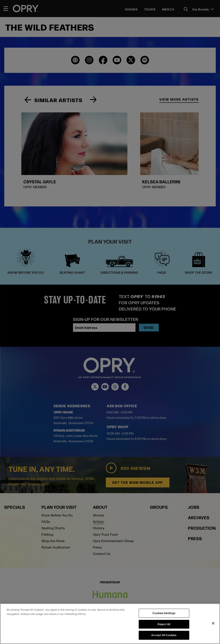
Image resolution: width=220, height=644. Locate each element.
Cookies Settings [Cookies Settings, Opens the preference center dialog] (164, 613)
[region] (110, 624)
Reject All (164, 624)
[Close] (213, 623)
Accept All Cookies (164, 635)
